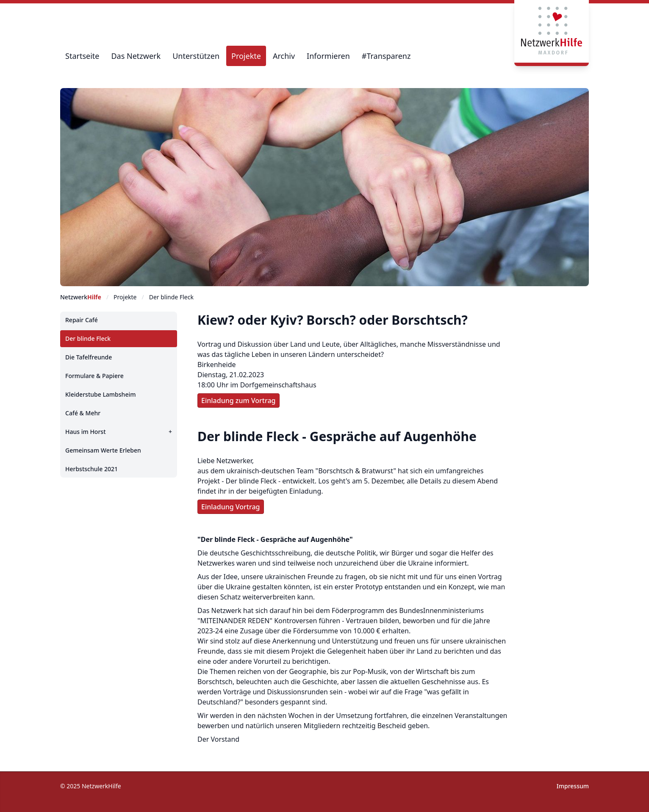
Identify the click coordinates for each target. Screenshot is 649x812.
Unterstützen (196, 56)
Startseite (82, 56)
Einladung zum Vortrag (239, 400)
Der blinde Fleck (171, 297)
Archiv (284, 56)
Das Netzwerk (136, 56)
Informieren (328, 56)
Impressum (573, 786)
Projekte (246, 56)
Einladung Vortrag (231, 507)
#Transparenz (386, 56)
